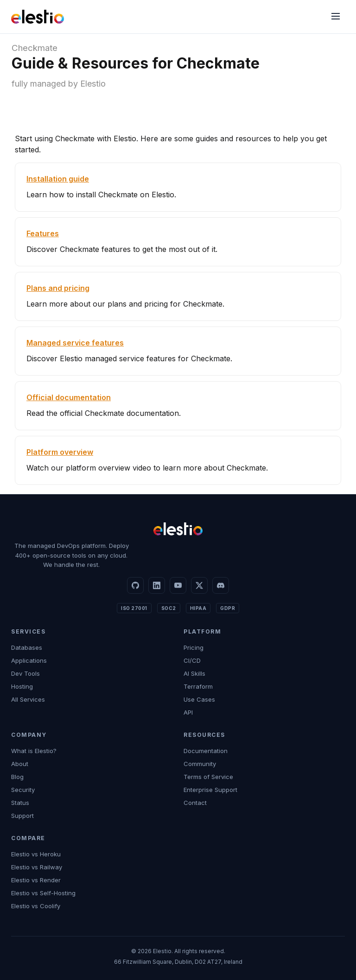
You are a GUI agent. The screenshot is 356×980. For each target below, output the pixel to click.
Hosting (22, 686)
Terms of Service (208, 777)
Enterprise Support (210, 790)
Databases (27, 647)
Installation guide (58, 179)
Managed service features (75, 343)
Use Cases (199, 699)
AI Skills (194, 673)
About (20, 764)
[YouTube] (178, 585)
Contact (195, 803)
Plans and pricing (58, 288)
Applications (29, 660)
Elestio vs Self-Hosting (43, 893)
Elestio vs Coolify (36, 906)
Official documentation (69, 397)
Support (22, 816)
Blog (17, 777)
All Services (28, 699)
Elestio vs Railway (37, 867)
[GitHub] (135, 585)
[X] (199, 585)
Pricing (194, 647)
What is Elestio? (34, 751)
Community (200, 764)
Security (23, 790)
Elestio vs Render (36, 880)
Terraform (198, 686)
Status (20, 803)
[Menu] (336, 17)
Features (43, 233)
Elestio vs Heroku (36, 854)
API (188, 712)
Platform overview (60, 452)
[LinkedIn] (157, 585)
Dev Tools (25, 673)
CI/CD (192, 660)
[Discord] (221, 585)
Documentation (206, 751)
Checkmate (35, 48)
